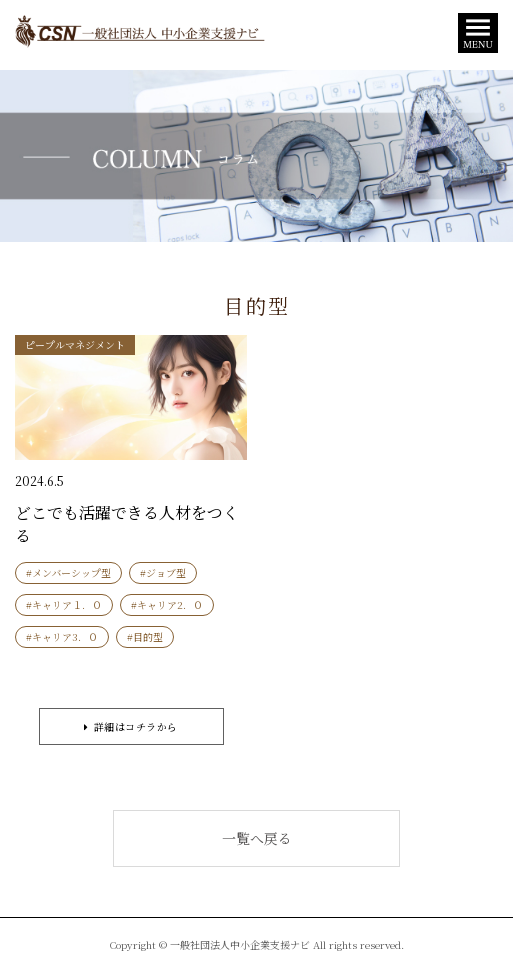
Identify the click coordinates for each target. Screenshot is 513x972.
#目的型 (145, 636)
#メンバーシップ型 (68, 572)
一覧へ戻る (257, 838)
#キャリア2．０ (167, 604)
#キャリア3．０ (62, 636)
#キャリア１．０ (64, 604)
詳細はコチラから (131, 726)
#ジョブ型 (163, 572)
